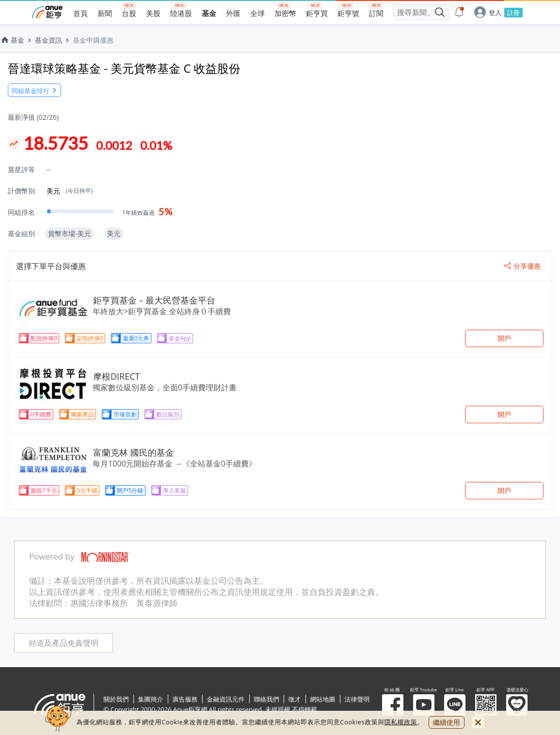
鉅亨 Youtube (424, 705)
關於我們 (116, 699)
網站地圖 (323, 699)
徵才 (295, 699)
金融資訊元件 (226, 699)
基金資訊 (48, 40)
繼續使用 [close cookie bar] (447, 722)
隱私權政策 (401, 722)
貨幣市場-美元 (70, 233)
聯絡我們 (267, 699)
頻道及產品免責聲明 (64, 643)
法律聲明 (357, 699)
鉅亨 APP (486, 705)
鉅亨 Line (455, 705)
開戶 (504, 338)
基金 (12, 40)
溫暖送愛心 (517, 705)
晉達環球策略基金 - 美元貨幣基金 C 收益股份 (124, 68)
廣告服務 (185, 699)
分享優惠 (522, 266)
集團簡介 (151, 699)
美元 (70, 191)
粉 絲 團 (393, 705)
